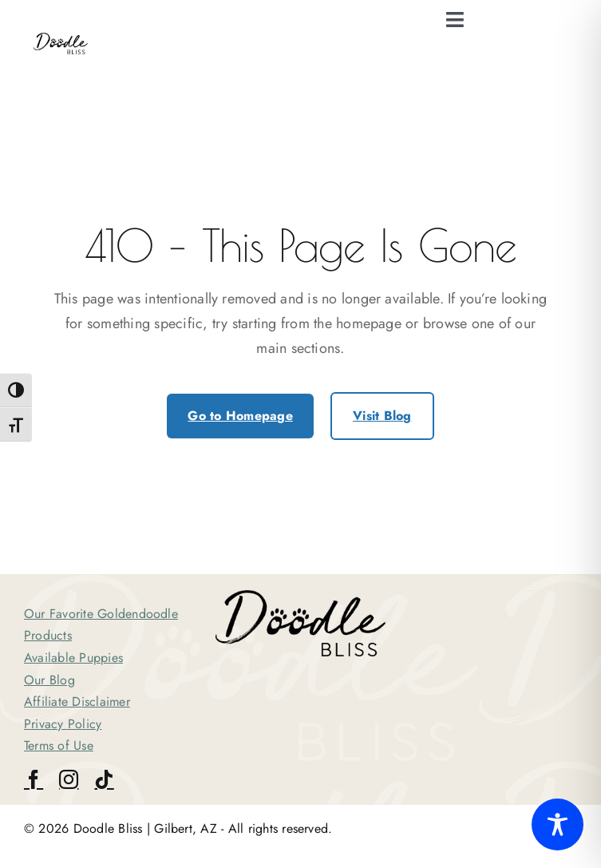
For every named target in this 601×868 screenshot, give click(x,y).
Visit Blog (382, 416)
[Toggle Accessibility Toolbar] (558, 824)
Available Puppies (73, 658)
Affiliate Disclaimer (77, 702)
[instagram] (69, 779)
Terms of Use (59, 745)
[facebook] (34, 779)
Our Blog (49, 680)
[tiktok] (104, 779)
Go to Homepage (240, 416)
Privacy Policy (63, 724)
